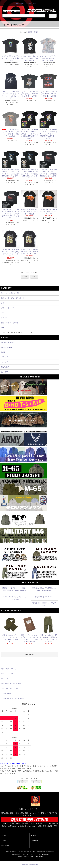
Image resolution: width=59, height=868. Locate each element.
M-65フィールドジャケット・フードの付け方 (15, 598)
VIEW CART (34, 841)
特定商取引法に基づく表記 (18, 854)
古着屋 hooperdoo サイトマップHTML (44, 604)
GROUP (29, 3)
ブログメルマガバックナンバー (25, 857)
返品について (49, 852)
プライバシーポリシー (33, 854)
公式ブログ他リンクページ (44, 597)
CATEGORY (20, 3)
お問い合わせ (5, 845)
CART (35, 3)
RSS (37, 857)
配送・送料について (38, 852)
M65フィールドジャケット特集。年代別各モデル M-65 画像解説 (15, 589)
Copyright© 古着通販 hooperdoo (30, 864)
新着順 (36, 32)
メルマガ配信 (44, 854)
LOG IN (3, 836)
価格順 (30, 32)
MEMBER (34, 836)
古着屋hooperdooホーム (12, 852)
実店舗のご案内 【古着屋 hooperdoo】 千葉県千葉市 (44, 589)
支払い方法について (26, 852)
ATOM (41, 857)
